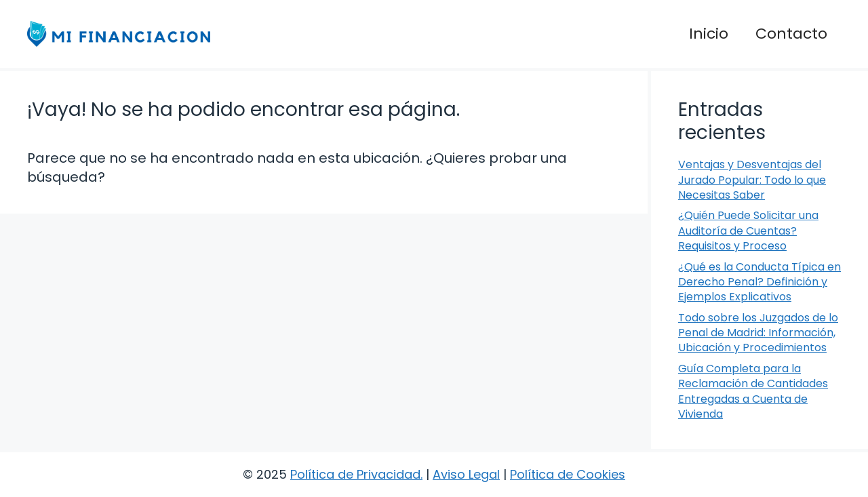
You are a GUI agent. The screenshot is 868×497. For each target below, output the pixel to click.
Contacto (791, 34)
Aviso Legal (466, 474)
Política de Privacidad (355, 474)
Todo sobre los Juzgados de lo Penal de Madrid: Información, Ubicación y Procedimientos (758, 333)
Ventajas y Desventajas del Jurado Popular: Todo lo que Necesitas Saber (752, 180)
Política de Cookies (568, 474)
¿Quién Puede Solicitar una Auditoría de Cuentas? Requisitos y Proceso (748, 231)
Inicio (709, 34)
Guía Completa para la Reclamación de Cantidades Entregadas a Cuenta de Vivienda (753, 391)
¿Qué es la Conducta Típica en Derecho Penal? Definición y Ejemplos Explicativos (759, 282)
